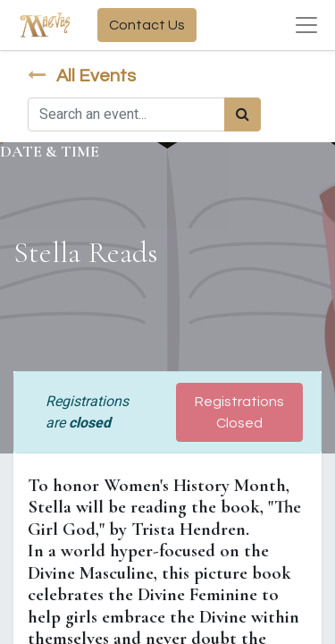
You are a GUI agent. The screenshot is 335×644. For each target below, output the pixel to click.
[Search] (243, 114)
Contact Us (147, 25)
